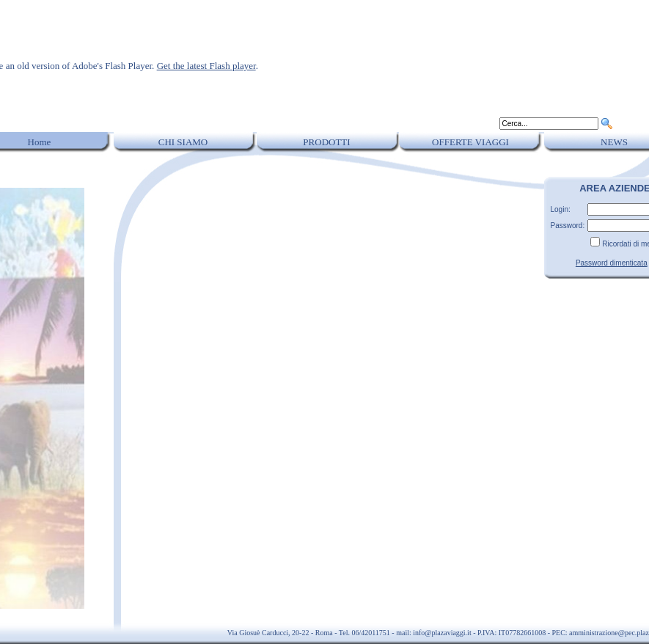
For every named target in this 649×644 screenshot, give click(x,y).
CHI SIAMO (183, 142)
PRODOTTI (326, 142)
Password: (568, 226)
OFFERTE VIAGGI (470, 142)
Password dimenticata (612, 263)
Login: (561, 209)
